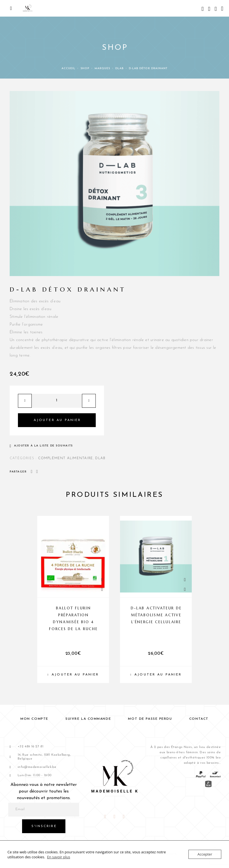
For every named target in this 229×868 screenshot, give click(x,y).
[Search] (203, 9)
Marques (102, 68)
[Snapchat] (124, 817)
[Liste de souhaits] (216, 9)
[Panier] (222, 9)
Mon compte (34, 719)
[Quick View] (102, 580)
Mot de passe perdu (150, 719)
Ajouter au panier (57, 420)
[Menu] (11, 8)
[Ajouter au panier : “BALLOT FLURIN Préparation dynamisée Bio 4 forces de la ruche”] (73, 675)
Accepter (205, 854)
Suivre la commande (88, 719)
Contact (199, 719)
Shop (85, 68)
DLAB (119, 68)
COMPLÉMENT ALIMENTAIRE (66, 458)
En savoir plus (58, 857)
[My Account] (209, 9)
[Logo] (28, 8)
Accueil (68, 68)
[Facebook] (105, 817)
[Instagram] (115, 817)
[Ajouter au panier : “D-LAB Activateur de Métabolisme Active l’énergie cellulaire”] (156, 675)
